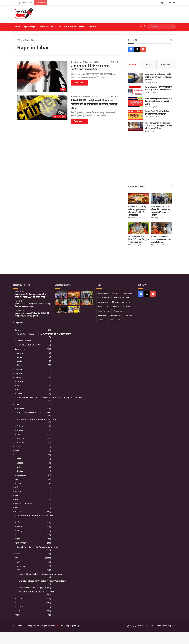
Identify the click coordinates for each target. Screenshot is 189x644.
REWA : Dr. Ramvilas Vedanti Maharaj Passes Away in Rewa (161, 239)
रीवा (18, 570)
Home (18, 27)
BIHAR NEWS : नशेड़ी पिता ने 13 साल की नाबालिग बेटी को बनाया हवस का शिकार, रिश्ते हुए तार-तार (94, 104)
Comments (166, 65)
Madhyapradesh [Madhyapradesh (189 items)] (104, 298)
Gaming (20, 353)
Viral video (19, 479)
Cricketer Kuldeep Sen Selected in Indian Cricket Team (42, 581)
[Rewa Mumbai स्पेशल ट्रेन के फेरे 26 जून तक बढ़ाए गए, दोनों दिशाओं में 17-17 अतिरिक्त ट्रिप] (139, 198)
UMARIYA (21, 566)
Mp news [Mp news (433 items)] (115, 302)
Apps (19, 459)
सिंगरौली (20, 607)
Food (19, 385)
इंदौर (18, 523)
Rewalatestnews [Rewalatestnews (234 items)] (120, 311)
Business (20, 409)
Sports (19, 365)
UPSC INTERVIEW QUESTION (29, 345)
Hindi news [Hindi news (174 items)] (116, 293)
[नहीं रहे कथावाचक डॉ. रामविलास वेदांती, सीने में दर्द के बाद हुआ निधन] (86, 302)
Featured (18, 369)
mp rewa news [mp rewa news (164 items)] (127, 302)
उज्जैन (17, 487)
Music (19, 361)
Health (19, 390)
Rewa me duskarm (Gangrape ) (32, 588)
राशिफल (18, 539)
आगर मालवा (19, 483)
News (81, 27)
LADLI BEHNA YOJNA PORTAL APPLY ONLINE (36, 516)
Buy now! (172, 626)
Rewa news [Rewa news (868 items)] (102, 316)
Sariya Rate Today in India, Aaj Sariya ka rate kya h (37, 547)
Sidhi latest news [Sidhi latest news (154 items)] (115, 316)
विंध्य (52, 27)
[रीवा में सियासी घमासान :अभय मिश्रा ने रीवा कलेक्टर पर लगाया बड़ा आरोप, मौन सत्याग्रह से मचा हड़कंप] (74, 310)
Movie (19, 357)
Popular (133, 65)
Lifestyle (18, 377)
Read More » (79, 83)
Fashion (20, 381)
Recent (149, 65)
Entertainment (66, 27)
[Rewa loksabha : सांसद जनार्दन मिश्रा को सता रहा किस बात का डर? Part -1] (136, 91)
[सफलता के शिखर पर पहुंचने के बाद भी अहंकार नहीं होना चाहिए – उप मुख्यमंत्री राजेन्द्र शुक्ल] (61, 310)
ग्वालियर (20, 527)
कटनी (17, 499)
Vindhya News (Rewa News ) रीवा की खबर (36, 592)
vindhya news (77, 62)
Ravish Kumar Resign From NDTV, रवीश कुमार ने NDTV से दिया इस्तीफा (44, 334)
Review (18, 451)
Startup (20, 471)
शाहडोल (20, 599)
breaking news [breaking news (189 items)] (103, 293)
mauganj (20, 562)
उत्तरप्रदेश (18, 491)
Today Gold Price (24, 341)
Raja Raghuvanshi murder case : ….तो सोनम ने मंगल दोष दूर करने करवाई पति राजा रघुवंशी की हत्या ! (158, 126)
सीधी (18, 611)
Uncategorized (20, 475)
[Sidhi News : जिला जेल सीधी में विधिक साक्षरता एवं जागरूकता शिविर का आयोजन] (162, 198)
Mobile (19, 467)
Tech (91, 27)
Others (17, 447)
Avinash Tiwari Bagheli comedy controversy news (40, 574)
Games (22, 443)
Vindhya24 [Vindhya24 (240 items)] (102, 320)
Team (153, 626)
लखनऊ (17, 554)
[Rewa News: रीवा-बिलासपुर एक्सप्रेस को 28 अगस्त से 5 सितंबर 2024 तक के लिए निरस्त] (136, 78)
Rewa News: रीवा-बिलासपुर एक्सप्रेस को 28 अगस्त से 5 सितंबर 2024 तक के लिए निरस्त (158, 77)
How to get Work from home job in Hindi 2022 (39, 419)
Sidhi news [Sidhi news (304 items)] (129, 316)
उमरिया (17, 495)
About (147, 626)
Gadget (20, 463)
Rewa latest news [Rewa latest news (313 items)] (104, 311)
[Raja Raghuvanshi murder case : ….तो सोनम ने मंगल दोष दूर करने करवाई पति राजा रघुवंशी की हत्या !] (136, 127)
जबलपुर (19, 531)
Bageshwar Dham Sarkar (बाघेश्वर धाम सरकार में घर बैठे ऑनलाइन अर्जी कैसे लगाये (50, 398)
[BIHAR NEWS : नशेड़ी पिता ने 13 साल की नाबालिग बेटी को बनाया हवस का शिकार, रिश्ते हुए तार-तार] (42, 108)
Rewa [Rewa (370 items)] (107, 307)
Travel (19, 394)
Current (18, 330)
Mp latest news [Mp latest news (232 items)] (103, 302)
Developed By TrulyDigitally (68, 626)
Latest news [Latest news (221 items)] (127, 293)
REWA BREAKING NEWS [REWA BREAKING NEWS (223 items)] (121, 307)
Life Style (18, 373)
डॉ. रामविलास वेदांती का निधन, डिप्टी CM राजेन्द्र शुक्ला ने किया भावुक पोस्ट (139, 239)
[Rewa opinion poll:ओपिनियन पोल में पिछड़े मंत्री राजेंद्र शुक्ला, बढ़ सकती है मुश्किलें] (136, 102)
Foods (21, 438)
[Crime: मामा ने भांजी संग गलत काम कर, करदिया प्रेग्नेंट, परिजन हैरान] (42, 77)
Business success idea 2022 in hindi (34, 413)
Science (20, 430)
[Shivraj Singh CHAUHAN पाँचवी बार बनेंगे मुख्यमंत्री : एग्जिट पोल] (136, 115)
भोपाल (19, 535)
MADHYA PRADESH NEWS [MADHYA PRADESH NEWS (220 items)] (122, 298)
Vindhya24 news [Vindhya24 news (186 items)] (115, 320)
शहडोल (17, 615)
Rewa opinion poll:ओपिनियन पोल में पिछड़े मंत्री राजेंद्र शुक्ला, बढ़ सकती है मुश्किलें (158, 101)
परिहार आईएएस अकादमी (23, 504)
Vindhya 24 (77, 97)
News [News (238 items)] (100, 307)
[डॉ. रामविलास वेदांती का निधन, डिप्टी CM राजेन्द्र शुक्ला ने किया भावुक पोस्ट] (139, 228)
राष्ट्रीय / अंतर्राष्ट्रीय (30, 27)
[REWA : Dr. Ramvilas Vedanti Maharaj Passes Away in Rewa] (162, 228)
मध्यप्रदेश (43, 27)
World (19, 434)
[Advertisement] (122, 14)
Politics (20, 426)
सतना (19, 603)
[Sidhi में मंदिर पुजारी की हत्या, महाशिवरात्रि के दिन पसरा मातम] (61, 294)
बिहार (17, 508)
